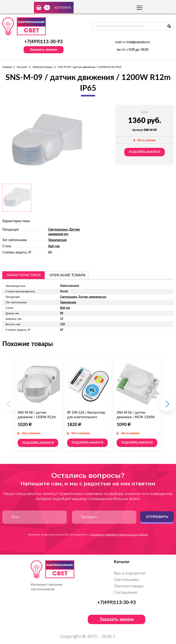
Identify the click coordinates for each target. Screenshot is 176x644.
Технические (57, 240)
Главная (7, 67)
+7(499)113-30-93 (44, 42)
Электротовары (43, 67)
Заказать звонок (44, 50)
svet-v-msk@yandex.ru (133, 42)
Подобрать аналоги (144, 152)
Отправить (157, 517)
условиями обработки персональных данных (119, 535)
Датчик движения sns (92, 297)
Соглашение (126, 593)
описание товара (67, 275)
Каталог (22, 67)
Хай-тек (54, 246)
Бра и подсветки (130, 573)
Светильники (58, 230)
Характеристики (23, 275)
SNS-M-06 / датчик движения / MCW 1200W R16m (136, 417)
